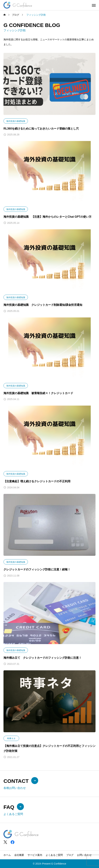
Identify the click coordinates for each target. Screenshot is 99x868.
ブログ (70, 855)
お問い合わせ (84, 855)
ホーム (7, 855)
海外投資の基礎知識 (16, 121)
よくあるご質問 (54, 855)
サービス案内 (35, 855)
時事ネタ (11, 738)
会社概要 (19, 855)
